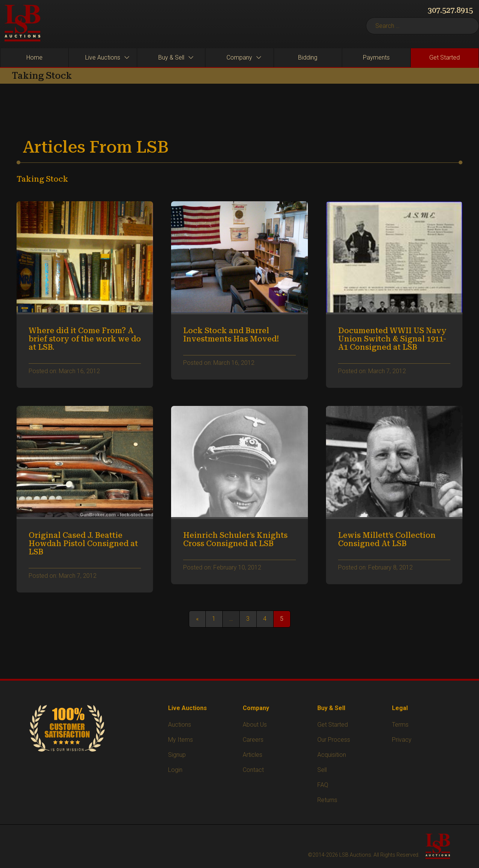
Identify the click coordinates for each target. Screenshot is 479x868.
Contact (253, 770)
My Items (181, 740)
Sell (322, 770)
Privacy (402, 740)
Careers (253, 740)
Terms (400, 725)
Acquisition (332, 755)
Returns (327, 800)
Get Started (333, 725)
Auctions (180, 725)
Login (175, 770)
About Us (255, 725)
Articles (253, 755)
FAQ (323, 785)
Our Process (334, 740)
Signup (177, 755)
